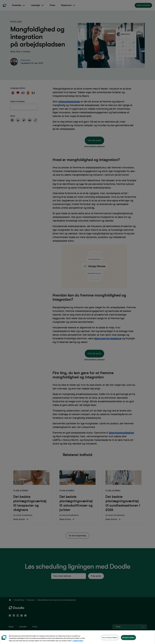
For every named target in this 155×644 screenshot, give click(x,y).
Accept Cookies (128, 640)
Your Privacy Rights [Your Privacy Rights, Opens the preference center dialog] (110, 640)
